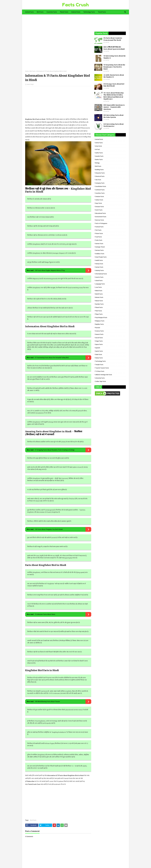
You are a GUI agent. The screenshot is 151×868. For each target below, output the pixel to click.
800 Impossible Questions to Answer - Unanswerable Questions (114, 107)
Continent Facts (100, 190)
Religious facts (100, 321)
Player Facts (99, 314)
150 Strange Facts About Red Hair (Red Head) (114, 85)
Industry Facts (99, 270)
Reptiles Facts (99, 324)
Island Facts (99, 281)
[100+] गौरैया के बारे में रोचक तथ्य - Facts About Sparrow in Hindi (114, 48)
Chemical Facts (100, 176)
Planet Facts (99, 307)
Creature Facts (100, 196)
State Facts (99, 354)
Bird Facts (33, 71)
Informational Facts (101, 274)
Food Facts (99, 237)
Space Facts (99, 344)
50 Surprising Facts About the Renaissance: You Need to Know (114, 67)
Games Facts (99, 244)
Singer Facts (99, 341)
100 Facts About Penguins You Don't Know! (49, 529)
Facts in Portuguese (101, 223)
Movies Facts (99, 297)
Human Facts (99, 267)
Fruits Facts (99, 240)
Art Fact (98, 149)
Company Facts (100, 183)
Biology (97, 163)
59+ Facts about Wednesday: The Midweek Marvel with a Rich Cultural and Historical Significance (114, 96)
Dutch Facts (99, 210)
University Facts (100, 378)
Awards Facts (99, 156)
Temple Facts (99, 365)
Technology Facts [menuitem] (89, 12)
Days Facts (99, 203)
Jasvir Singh (30, 84)
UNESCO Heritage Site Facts (104, 375)
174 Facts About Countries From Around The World (113, 39)
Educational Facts (101, 213)
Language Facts (100, 284)
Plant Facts (99, 311)
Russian (98, 328)
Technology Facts (100, 361)
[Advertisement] (58, 44)
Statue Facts (99, 358)
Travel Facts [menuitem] (102, 12)
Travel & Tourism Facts (102, 368)
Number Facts (99, 304)
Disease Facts (100, 207)
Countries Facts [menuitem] (52, 12)
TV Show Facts (100, 371)
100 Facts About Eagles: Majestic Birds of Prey (50, 270)
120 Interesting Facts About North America (114, 125)
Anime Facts (99, 143)
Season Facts (99, 334)
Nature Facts (99, 301)
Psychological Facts (101, 318)
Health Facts (99, 260)
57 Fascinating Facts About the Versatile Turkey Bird (52, 358)
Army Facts (99, 146)
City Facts (98, 180)
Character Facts (100, 173)
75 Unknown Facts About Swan (45, 614)
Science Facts (99, 331)
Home (27, 71)
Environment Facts (101, 217)
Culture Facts (99, 200)
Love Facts (98, 287)
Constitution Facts (101, 186)
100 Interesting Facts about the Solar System (114, 116)
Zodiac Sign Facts (101, 381)
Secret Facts (99, 338)
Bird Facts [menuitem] (40, 12)
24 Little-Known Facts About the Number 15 (114, 76)
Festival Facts (99, 227)
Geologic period (100, 247)
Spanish (98, 348)
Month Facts (99, 294)
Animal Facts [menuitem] (29, 12)
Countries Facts (100, 193)
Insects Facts (99, 277)
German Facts (99, 250)
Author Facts (99, 153)
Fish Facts (98, 230)
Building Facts (99, 170)
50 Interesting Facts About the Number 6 (115, 57)
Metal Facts (99, 291)
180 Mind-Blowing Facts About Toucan (47, 702)
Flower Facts (99, 233)
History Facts (99, 264)
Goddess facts (100, 254)
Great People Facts (101, 257)
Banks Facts (99, 160)
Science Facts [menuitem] (76, 12)
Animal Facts (99, 139)
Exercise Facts (100, 220)
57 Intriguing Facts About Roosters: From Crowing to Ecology (55, 450)
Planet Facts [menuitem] (64, 12)
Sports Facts (99, 351)
